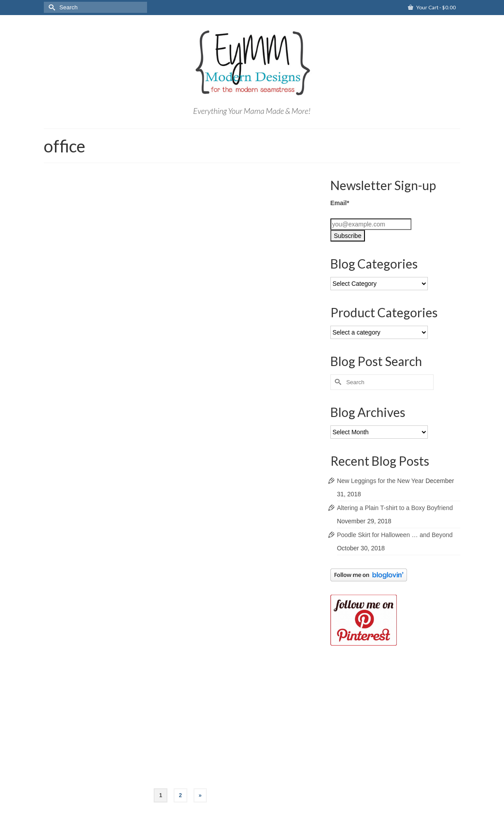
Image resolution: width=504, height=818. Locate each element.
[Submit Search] (50, 7)
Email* (340, 203)
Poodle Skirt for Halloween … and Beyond (395, 535)
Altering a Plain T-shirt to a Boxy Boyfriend (395, 508)
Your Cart (432, 7)
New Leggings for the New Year (380, 481)
